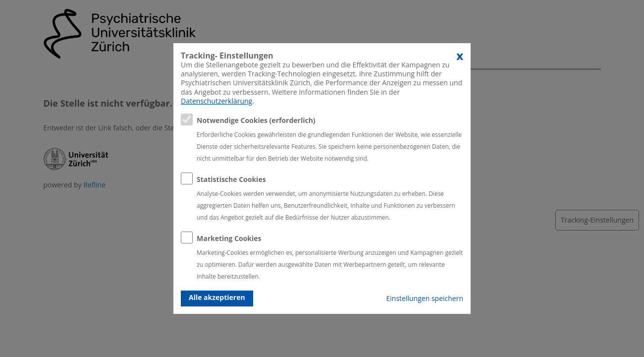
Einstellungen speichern (425, 298)
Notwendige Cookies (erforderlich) (256, 120)
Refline (94, 185)
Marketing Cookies (229, 238)
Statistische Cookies (231, 179)
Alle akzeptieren (217, 297)
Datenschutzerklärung (216, 101)
